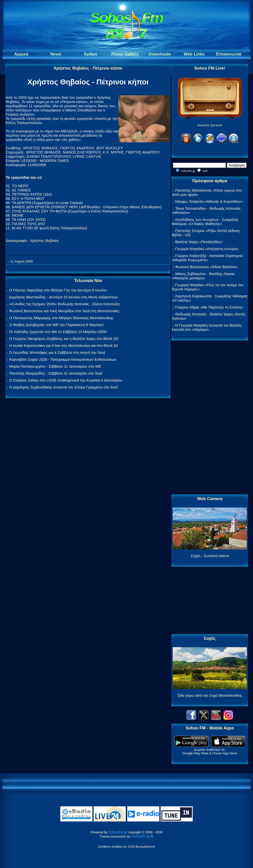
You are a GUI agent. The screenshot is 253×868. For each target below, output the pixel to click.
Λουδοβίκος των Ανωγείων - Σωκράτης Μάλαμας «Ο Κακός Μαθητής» (205, 222)
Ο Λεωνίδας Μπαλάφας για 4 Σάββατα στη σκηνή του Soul (57, 352)
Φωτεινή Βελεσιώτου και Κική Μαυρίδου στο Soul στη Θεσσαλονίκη (64, 311)
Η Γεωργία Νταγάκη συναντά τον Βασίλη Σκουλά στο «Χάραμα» (207, 327)
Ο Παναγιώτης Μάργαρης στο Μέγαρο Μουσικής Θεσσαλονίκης (61, 318)
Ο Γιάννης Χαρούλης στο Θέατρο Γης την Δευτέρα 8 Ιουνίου (58, 290)
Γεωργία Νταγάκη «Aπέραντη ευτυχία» (207, 249)
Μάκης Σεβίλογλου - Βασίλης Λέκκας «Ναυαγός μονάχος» (203, 276)
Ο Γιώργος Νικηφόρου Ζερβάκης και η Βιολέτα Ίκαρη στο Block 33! (64, 339)
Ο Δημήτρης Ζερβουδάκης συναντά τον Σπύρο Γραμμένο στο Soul (63, 387)
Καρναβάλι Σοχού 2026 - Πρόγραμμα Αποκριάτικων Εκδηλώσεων (63, 359)
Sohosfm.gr (118, 832)
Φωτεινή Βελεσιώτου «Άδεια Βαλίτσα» (206, 267)
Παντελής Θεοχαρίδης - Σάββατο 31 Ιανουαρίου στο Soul (56, 373)
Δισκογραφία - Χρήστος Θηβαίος (32, 241)
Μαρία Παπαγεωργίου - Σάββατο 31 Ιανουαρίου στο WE (55, 366)
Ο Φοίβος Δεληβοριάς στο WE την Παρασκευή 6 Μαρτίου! (56, 325)
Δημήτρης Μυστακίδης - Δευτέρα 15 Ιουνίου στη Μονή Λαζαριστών (63, 297)
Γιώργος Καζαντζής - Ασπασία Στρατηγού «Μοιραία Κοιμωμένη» (207, 258)
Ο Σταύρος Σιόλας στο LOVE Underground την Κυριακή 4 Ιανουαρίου (66, 380)
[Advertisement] (210, 418)
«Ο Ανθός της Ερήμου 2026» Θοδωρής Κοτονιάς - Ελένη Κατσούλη (64, 304)
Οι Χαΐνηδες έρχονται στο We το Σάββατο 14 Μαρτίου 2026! (58, 332)
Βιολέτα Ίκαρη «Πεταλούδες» (199, 242)
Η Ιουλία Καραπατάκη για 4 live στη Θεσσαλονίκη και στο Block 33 (63, 345)
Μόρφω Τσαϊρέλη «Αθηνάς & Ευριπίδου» (209, 201)
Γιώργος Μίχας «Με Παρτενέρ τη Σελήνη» (209, 307)
